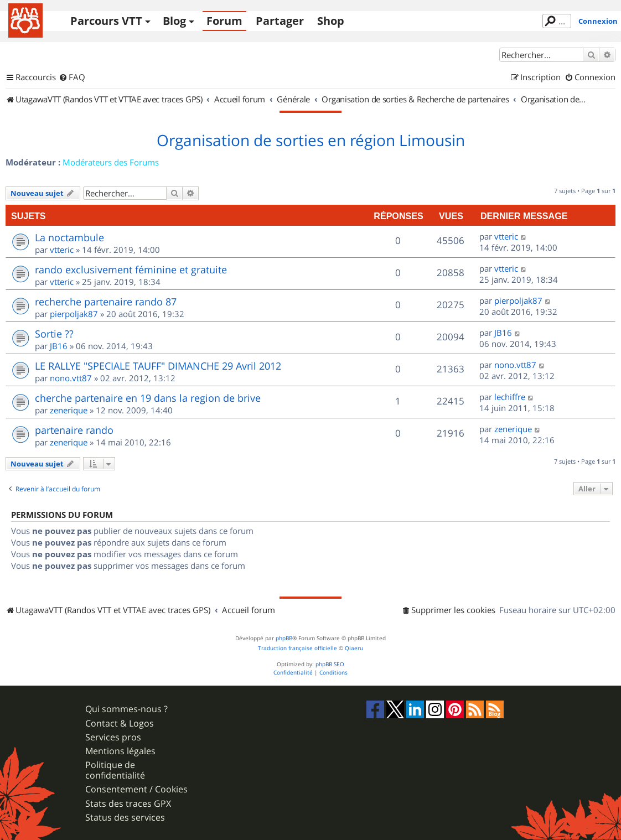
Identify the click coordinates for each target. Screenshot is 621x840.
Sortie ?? (54, 334)
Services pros (113, 737)
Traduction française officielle (297, 648)
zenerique (69, 410)
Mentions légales (120, 751)
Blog (174, 21)
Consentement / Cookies (136, 789)
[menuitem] (72, 77)
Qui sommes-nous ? (126, 709)
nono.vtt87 (71, 378)
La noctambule (69, 237)
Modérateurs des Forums (111, 162)
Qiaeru (354, 648)
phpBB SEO (330, 664)
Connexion (598, 21)
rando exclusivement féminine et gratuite (131, 269)
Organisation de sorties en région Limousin (311, 141)
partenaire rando (74, 430)
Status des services (125, 818)
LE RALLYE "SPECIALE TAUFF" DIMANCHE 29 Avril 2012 (158, 366)
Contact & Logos (120, 724)
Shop (331, 21)
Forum (224, 21)
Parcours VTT (106, 21)
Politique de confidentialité (115, 770)
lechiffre (510, 397)
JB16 (59, 346)
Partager (280, 21)
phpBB (284, 638)
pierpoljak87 (74, 314)
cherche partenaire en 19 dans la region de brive (148, 398)
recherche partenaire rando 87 (106, 302)
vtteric (62, 250)
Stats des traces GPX (128, 804)
